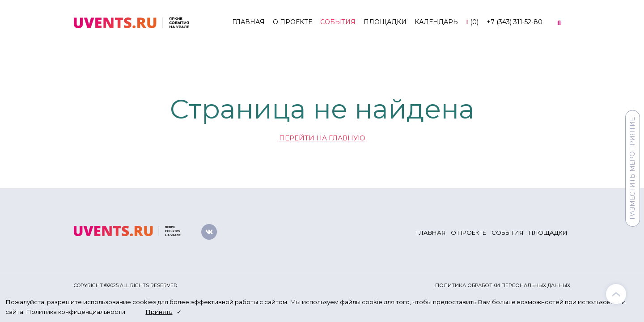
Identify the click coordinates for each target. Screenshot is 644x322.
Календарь (436, 22)
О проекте (292, 22)
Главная (248, 22)
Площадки (385, 22)
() (472, 22)
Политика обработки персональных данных (503, 285)
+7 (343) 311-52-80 (515, 22)
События (338, 22)
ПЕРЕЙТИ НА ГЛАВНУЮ (322, 138)
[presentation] (616, 294)
